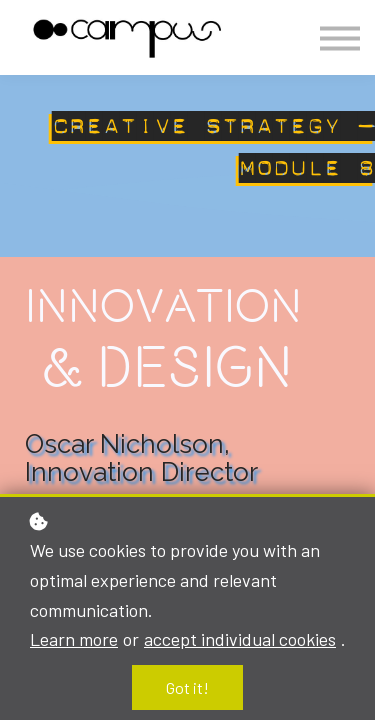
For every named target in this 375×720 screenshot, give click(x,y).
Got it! (187, 687)
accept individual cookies (240, 639)
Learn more (74, 639)
